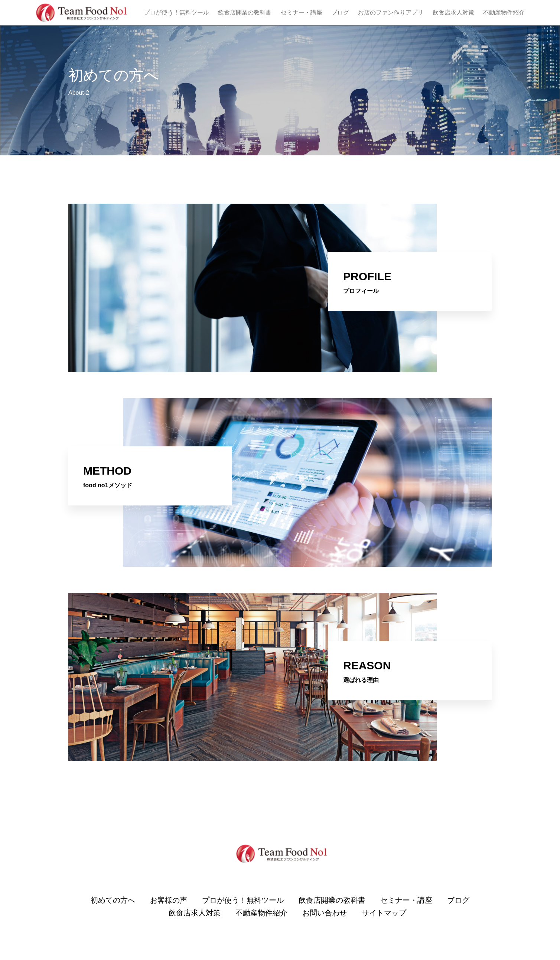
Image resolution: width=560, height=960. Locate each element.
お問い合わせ (325, 913)
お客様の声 (169, 900)
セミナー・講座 (302, 12)
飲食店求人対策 (453, 12)
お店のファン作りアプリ (391, 12)
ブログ (340, 12)
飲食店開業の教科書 (245, 12)
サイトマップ (384, 913)
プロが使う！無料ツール (176, 12)
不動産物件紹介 (504, 12)
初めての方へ (113, 900)
